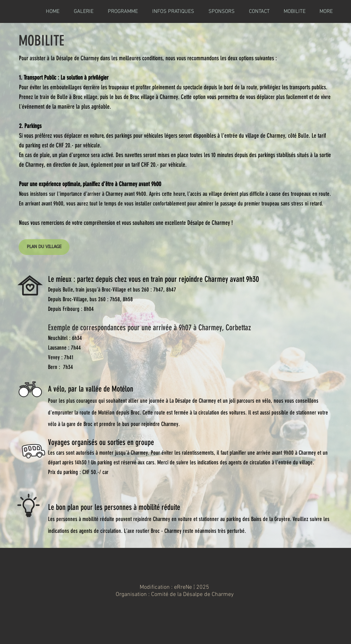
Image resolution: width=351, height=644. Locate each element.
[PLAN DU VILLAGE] (44, 247)
